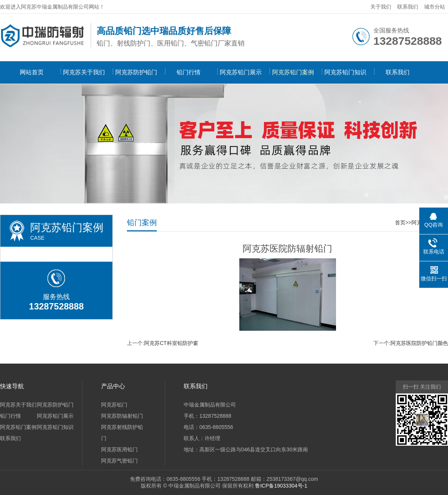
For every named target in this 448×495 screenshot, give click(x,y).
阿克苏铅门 (114, 405)
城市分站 (435, 7)
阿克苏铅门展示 (241, 72)
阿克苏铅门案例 (293, 72)
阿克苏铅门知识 (345, 72)
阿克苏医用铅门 (119, 449)
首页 (400, 222)
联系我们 (408, 7)
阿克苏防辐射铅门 (122, 416)
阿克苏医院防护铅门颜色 (419, 343)
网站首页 (32, 72)
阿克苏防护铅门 (136, 72)
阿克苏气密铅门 (119, 461)
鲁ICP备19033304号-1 (281, 486)
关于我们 (381, 7)
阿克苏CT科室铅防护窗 (171, 343)
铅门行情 (189, 72)
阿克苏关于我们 (84, 72)
